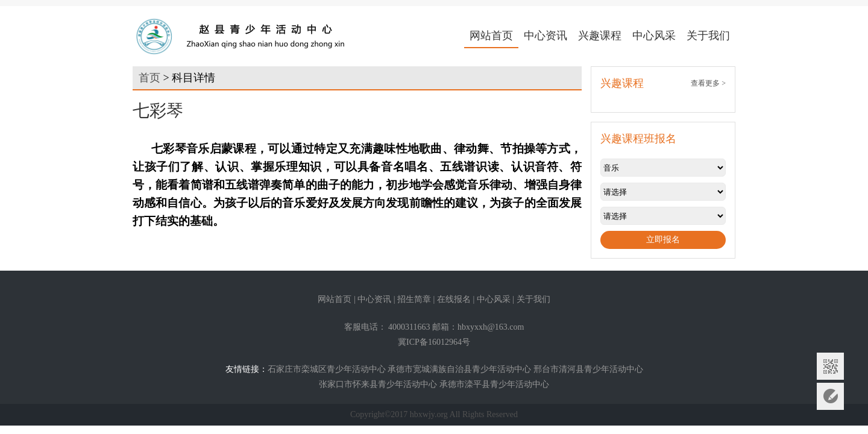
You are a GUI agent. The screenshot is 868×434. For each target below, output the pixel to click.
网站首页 (491, 36)
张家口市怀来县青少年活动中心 (378, 384)
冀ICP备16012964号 (434, 342)
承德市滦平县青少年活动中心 (494, 384)
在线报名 (454, 299)
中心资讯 (546, 36)
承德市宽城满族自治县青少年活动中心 (459, 369)
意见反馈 (830, 396)
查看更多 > (708, 83)
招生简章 (414, 299)
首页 (149, 78)
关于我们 (708, 36)
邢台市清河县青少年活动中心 (588, 369)
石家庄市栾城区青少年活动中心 (327, 369)
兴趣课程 (600, 36)
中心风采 (654, 36)
